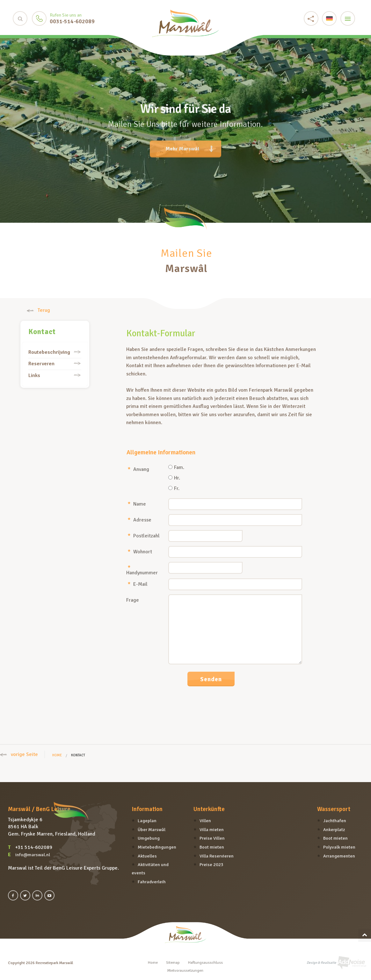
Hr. (174, 478)
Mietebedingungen (157, 847)
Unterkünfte (209, 809)
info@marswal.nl (33, 855)
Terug (38, 310)
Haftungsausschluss (205, 963)
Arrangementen (339, 856)
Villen (205, 821)
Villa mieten (212, 829)
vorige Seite (19, 754)
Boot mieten (212, 847)
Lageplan (147, 821)
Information (147, 809)
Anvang (138, 469)
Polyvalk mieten (339, 847)
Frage (133, 600)
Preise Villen (212, 838)
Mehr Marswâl (189, 145)
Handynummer (142, 570)
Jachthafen (335, 821)
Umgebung (149, 838)
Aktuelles (147, 856)
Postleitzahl (144, 535)
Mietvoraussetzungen (185, 971)
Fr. (174, 489)
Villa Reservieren (217, 856)
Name (137, 504)
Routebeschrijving (49, 352)
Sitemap (173, 963)
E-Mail (138, 584)
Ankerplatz (334, 829)
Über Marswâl (152, 829)
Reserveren (41, 364)
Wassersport (334, 809)
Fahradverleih (152, 882)
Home (57, 755)
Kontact (42, 332)
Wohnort (140, 551)
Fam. (176, 468)
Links (34, 375)
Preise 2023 (211, 864)
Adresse (140, 520)
